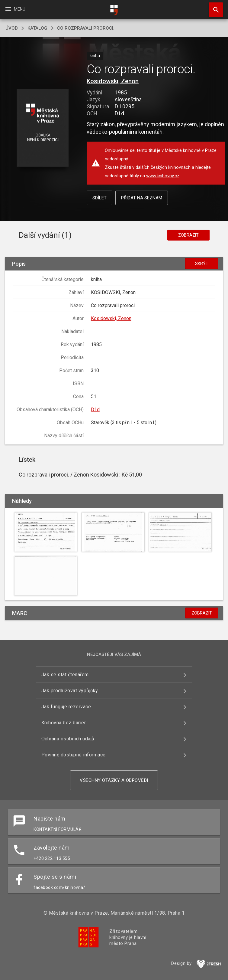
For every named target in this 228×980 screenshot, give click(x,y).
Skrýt (202, 264)
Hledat (213, 7)
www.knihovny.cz (163, 176)
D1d (95, 410)
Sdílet (100, 198)
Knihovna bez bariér (64, 723)
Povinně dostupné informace (74, 755)
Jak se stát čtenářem (65, 675)
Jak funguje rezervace (66, 707)
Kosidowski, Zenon (113, 81)
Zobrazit (188, 235)
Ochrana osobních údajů (68, 739)
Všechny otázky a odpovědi (114, 780)
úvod (12, 28)
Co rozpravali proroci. (86, 28)
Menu (15, 9)
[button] (43, 128)
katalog (37, 28)
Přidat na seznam (142, 198)
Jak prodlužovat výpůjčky (70, 691)
